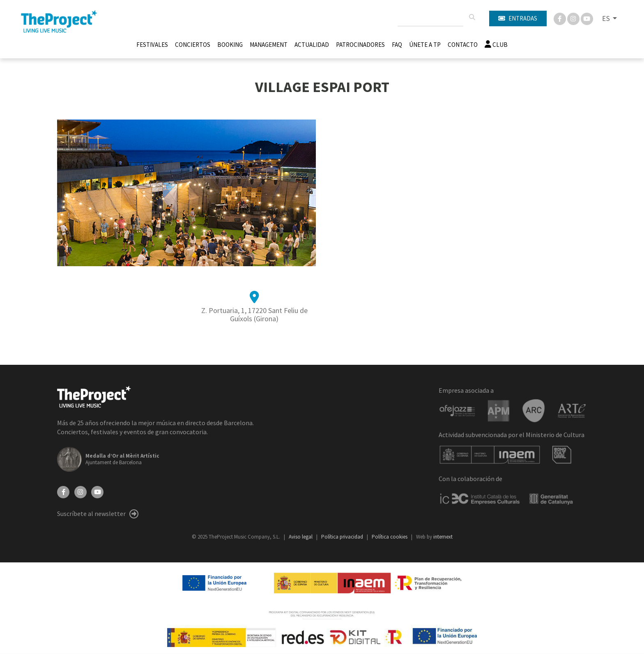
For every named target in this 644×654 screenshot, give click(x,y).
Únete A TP (425, 45)
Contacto (463, 45)
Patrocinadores (360, 45)
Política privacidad (343, 537)
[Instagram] (574, 18)
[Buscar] (472, 17)
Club (496, 45)
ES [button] (607, 18)
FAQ (397, 45)
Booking (230, 45)
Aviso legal (301, 537)
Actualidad (312, 45)
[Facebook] (560, 18)
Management (269, 45)
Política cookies (390, 537)
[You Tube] (587, 18)
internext (443, 537)
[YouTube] (97, 491)
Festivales (152, 45)
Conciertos (193, 45)
